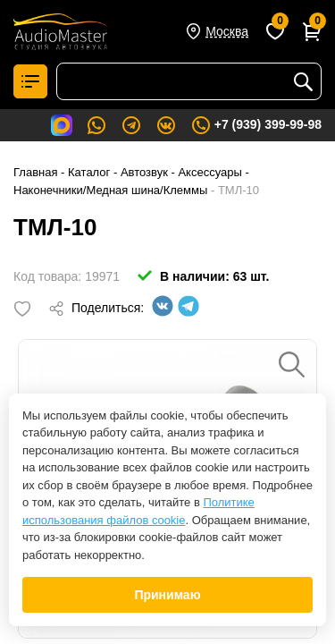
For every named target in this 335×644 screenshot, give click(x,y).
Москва (227, 31)
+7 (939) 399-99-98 (256, 125)
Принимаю (167, 595)
